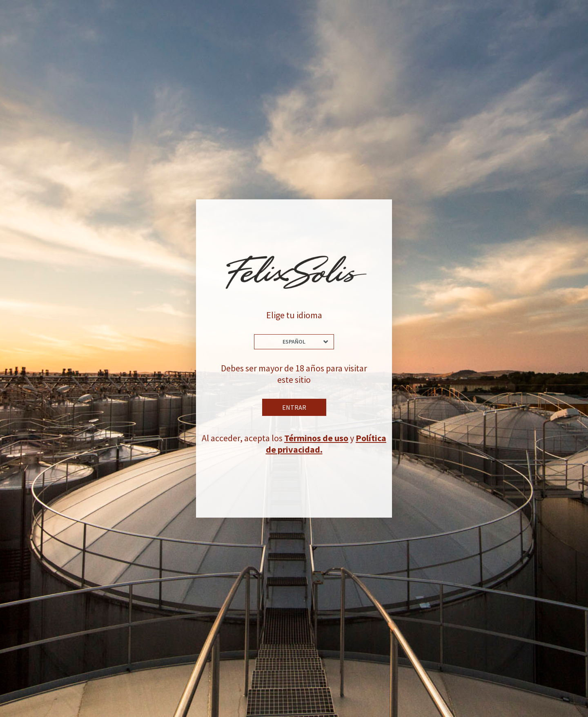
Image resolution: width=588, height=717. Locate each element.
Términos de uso (316, 438)
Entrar (294, 407)
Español (294, 342)
